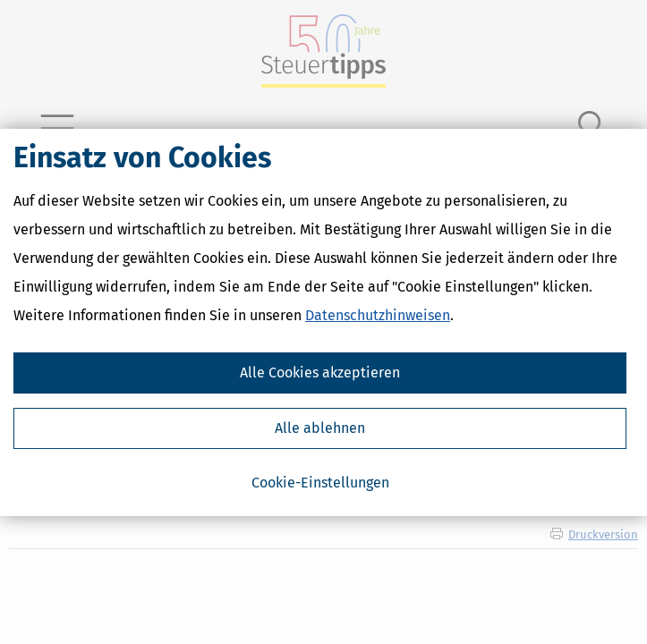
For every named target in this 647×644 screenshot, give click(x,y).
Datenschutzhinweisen (378, 315)
